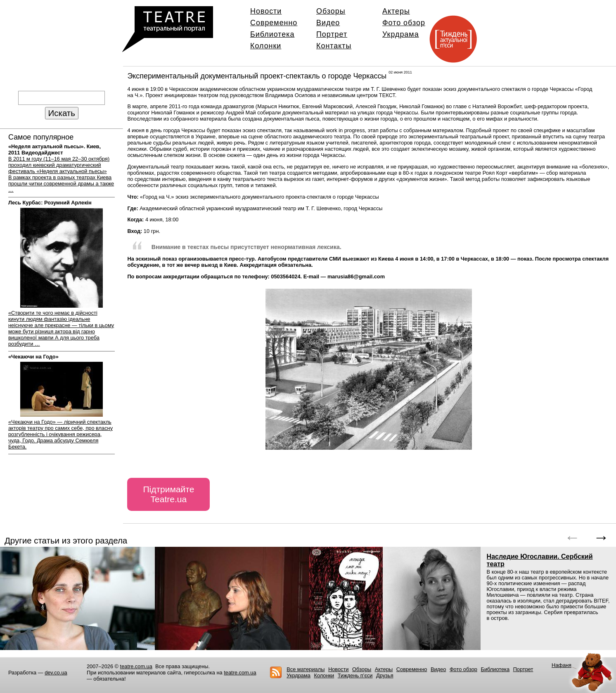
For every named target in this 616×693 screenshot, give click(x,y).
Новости (266, 11)
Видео (328, 23)
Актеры (396, 11)
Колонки (266, 46)
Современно (274, 23)
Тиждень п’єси (355, 675)
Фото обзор (404, 23)
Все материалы (306, 669)
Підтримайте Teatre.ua (168, 494)
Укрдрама (401, 34)
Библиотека (272, 34)
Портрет (332, 34)
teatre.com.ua (136, 666)
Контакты (334, 46)
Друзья (385, 675)
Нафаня (562, 665)
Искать (62, 113)
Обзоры (331, 11)
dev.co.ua (56, 673)
